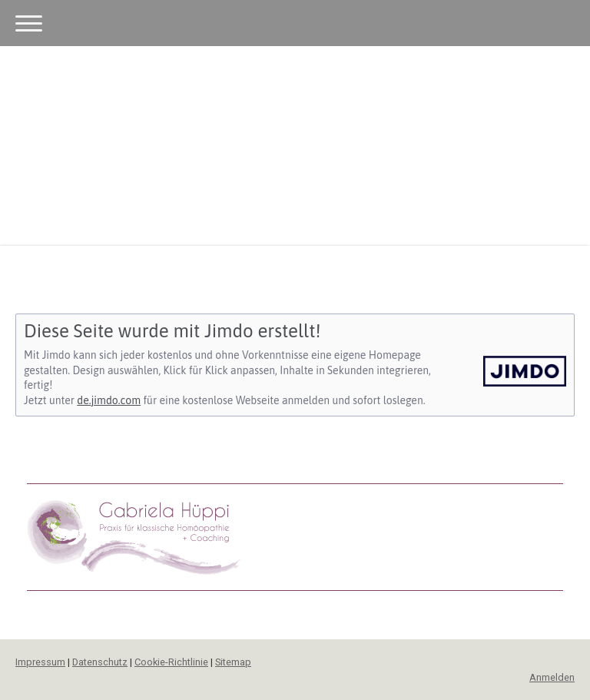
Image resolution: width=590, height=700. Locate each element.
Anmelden (552, 677)
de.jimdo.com (109, 400)
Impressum (40, 662)
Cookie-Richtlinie (171, 662)
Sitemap (233, 662)
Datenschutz (100, 662)
